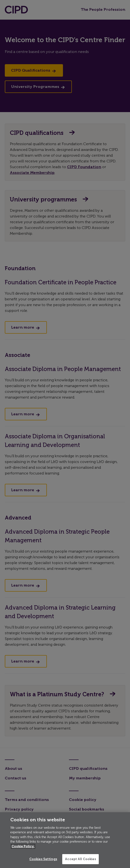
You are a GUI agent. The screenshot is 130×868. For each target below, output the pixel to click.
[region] (65, 840)
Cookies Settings (43, 859)
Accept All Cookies (80, 859)
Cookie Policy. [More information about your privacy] (23, 846)
